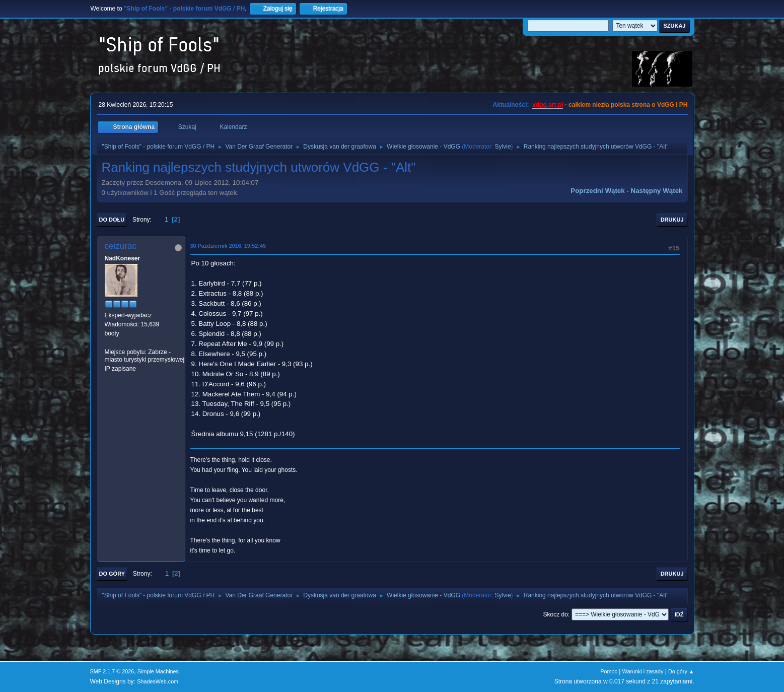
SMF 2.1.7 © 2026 (112, 671)
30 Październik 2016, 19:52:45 (228, 246)
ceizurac (121, 246)
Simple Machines (158, 671)
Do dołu (112, 220)
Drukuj (672, 220)
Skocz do (556, 614)
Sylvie (503, 147)
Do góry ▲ (681, 671)
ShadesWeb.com (158, 681)
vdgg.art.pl (548, 105)
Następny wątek (657, 191)
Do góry (112, 574)
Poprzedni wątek (597, 191)
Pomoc (609, 671)
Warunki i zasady (643, 671)
